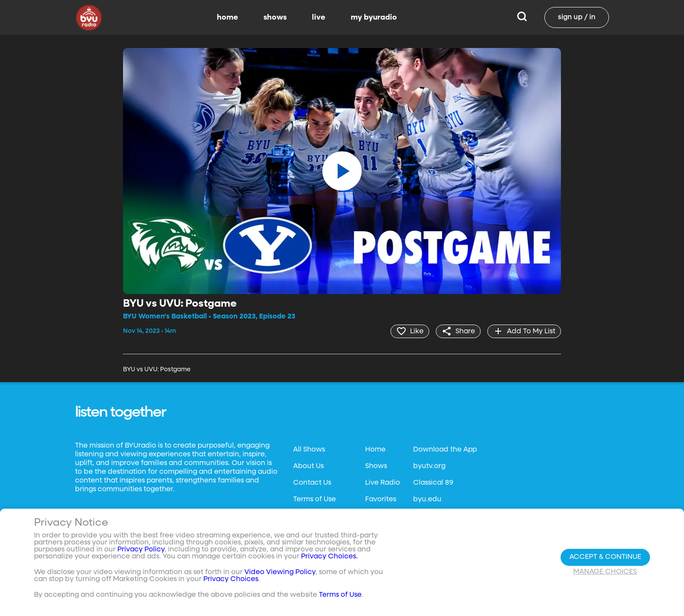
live (319, 17)
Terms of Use (315, 500)
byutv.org (429, 466)
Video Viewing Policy (280, 572)
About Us (308, 466)
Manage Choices (605, 572)
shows (275, 17)
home (227, 17)
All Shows (309, 450)
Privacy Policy (141, 550)
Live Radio (383, 483)
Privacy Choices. (329, 557)
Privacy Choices (231, 579)
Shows (376, 466)
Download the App (445, 450)
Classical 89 (433, 483)
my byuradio (374, 17)
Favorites (381, 500)
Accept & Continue (605, 557)
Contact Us (312, 483)
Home (375, 450)
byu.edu (427, 500)
